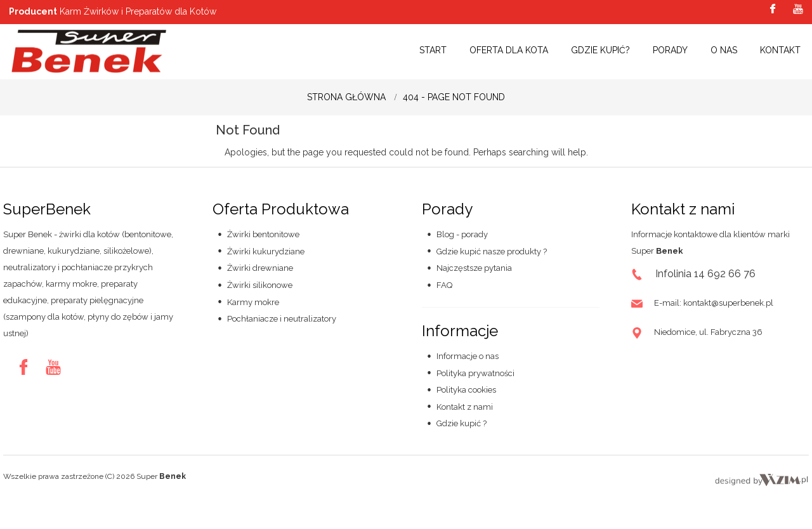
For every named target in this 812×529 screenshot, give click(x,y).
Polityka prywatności (475, 373)
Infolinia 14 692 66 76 (705, 274)
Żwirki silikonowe (260, 285)
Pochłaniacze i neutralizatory (282, 319)
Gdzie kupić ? (462, 423)
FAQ (444, 285)
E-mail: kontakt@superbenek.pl (714, 303)
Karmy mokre (253, 302)
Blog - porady (462, 234)
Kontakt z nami (465, 407)
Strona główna (346, 97)
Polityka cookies (466, 390)
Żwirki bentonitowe (263, 234)
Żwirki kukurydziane (266, 251)
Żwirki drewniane (260, 268)
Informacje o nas (468, 356)
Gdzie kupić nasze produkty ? (492, 251)
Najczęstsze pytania (474, 268)
